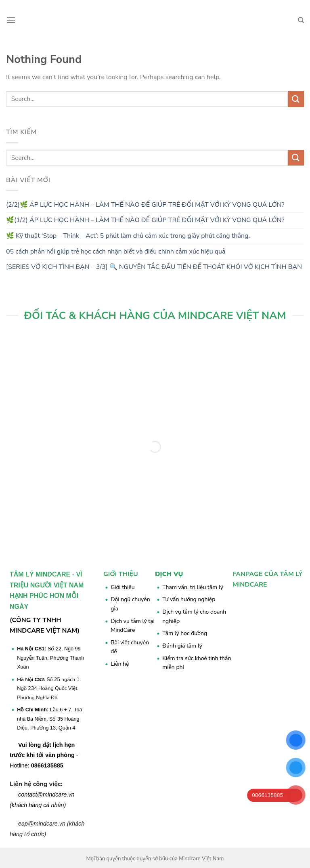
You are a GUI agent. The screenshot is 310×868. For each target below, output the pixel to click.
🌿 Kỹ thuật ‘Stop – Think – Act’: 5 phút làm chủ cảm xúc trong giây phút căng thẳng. (128, 236)
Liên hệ (120, 664)
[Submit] (296, 99)
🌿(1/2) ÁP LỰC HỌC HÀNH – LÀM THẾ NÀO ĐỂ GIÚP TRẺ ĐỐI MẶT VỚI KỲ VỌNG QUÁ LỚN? (145, 220)
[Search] (301, 20)
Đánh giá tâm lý (182, 646)
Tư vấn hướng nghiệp (189, 599)
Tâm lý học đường (185, 633)
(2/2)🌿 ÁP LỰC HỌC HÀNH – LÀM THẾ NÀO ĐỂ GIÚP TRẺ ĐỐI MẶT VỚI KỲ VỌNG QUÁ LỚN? (145, 205)
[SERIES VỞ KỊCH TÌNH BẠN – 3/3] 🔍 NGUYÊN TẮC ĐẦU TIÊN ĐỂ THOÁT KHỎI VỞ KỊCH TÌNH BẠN (154, 267)
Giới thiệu (123, 587)
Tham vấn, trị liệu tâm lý (193, 587)
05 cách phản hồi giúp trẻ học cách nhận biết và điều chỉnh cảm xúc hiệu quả (116, 252)
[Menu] (11, 20)
